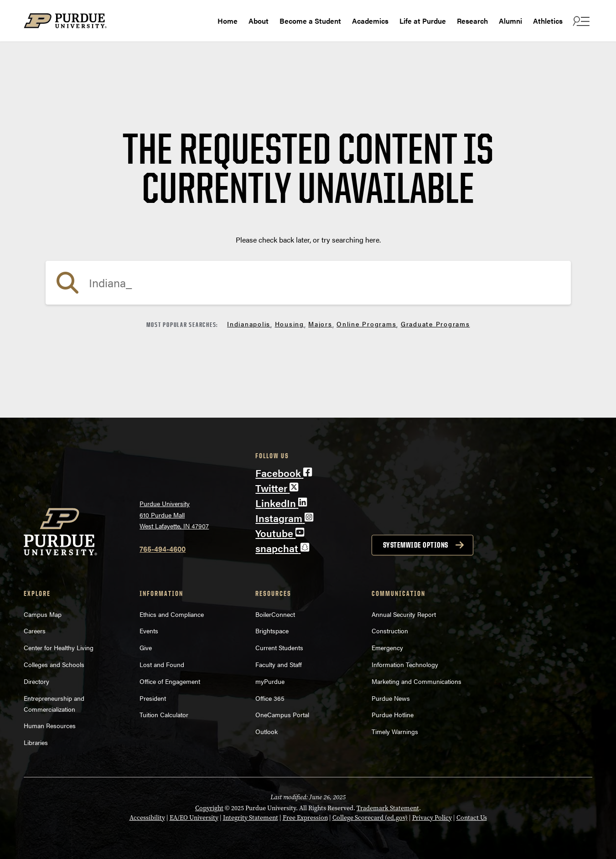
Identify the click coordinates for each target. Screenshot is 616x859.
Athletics (548, 21)
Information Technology (405, 664)
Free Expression (305, 818)
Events (149, 631)
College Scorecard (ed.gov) (370, 818)
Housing (290, 324)
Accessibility (147, 818)
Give (146, 647)
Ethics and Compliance (172, 614)
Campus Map (43, 614)
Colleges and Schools (54, 664)
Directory (36, 681)
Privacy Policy (432, 818)
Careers (35, 631)
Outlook (267, 731)
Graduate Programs (435, 324)
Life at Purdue (423, 21)
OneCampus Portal (282, 714)
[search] (308, 283)
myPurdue (270, 681)
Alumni (510, 21)
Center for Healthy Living (59, 647)
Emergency (387, 647)
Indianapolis (249, 324)
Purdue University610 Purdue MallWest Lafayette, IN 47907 (174, 515)
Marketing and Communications (417, 681)
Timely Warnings (395, 731)
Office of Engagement (170, 681)
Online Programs (366, 324)
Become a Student (310, 21)
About (259, 21)
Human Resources (50, 725)
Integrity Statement (251, 818)
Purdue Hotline (393, 714)
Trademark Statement (388, 808)
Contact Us (472, 818)
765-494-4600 (163, 549)
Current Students (279, 647)
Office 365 (270, 698)
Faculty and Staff (279, 664)
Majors (320, 324)
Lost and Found (162, 664)
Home (228, 21)
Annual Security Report (404, 614)
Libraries (36, 742)
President (153, 698)
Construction (390, 631)
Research (472, 21)
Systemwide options (416, 545)
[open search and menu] (580, 21)
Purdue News (391, 698)
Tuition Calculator (164, 714)
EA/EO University (194, 818)
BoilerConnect (275, 614)
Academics (370, 21)
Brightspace (272, 631)
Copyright (209, 808)
